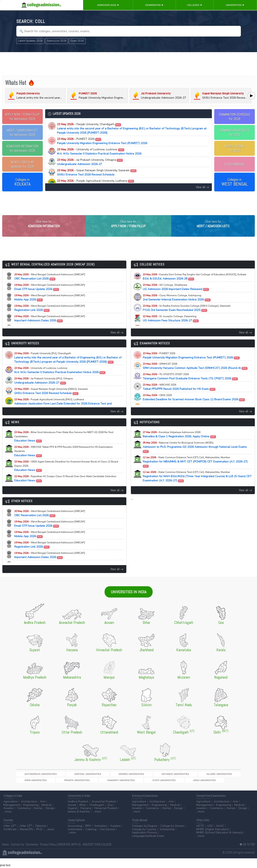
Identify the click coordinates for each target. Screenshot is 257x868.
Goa (110, 815)
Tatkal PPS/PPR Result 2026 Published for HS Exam (179, 395)
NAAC (220, 835)
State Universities (60, 789)
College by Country (144, 839)
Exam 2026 (77, 41)
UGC (210, 835)
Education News (64, 445)
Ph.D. (39, 839)
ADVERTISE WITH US (69, 854)
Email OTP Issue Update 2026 (50, 295)
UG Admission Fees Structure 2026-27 (171, 327)
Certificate (10, 839)
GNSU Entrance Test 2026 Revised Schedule (97, 172)
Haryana (86, 818)
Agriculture (11, 811)
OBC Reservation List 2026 (50, 285)
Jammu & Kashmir (79, 821)
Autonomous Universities (33, 782)
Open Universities (184, 782)
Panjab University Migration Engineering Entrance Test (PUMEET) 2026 (102, 141)
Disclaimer (32, 854)
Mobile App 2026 (50, 306)
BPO (88, 835)
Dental (38, 818)
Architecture (29, 811)
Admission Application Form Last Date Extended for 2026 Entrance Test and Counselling (114, 183)
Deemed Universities (96, 782)
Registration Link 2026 (50, 316)
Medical (46, 815)
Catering (91, 839)
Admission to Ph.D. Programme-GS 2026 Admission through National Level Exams (195, 455)
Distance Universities (126, 782)
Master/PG (27, 839)
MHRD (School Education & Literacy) (219, 842)
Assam (72, 815)
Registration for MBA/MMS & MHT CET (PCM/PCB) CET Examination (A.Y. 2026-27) (195, 470)
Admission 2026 (108, 5)
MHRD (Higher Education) (212, 839)
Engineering (31, 815)
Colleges (195, 5)
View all (202, 187)
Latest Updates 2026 (30, 41)
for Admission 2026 (22, 117)
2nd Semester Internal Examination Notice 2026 (177, 306)
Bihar (83, 815)
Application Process (145, 842)
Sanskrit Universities (31, 789)
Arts (43, 811)
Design (50, 818)
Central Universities (66, 782)
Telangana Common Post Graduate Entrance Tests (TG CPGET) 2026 (190, 385)
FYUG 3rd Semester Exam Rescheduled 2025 (187, 316)
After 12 (26, 835)
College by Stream (172, 835)
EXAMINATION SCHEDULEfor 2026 (235, 117)
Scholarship (167, 839)
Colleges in (22, 182)
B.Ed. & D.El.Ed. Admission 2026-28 (194, 285)
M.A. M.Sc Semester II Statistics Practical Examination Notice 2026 (99, 152)
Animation (101, 835)
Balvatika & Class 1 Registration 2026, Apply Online (179, 443)
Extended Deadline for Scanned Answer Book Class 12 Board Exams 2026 (194, 406)
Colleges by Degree (145, 835)
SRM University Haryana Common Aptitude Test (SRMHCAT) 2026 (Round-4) (195, 374)
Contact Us (17, 854)
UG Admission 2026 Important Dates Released (176, 295)
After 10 (10, 835)
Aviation (9, 818)
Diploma (41, 835)
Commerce (24, 818)
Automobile (75, 839)
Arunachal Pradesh (104, 811)
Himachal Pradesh (106, 818)
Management (12, 815)
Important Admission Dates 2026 (50, 327)
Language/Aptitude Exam (148, 846)
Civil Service (107, 839)
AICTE (200, 835)
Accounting (75, 835)
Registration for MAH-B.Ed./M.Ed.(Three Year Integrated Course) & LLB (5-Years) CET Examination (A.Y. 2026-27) (197, 485)
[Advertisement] (128, 64)
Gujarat (72, 818)
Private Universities (211, 782)
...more (8, 821)
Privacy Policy (48, 854)
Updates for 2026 (22, 164)
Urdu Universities (86, 789)
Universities (235, 5)
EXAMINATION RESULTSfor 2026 (235, 132)
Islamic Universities (156, 782)
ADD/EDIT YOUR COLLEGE (97, 854)
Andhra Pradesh (78, 811)
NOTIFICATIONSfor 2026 (235, 148)
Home (6, 854)
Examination (154, 5)
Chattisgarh (97, 815)
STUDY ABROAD (235, 164)
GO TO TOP (247, 854)
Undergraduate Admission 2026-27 (90, 162)
